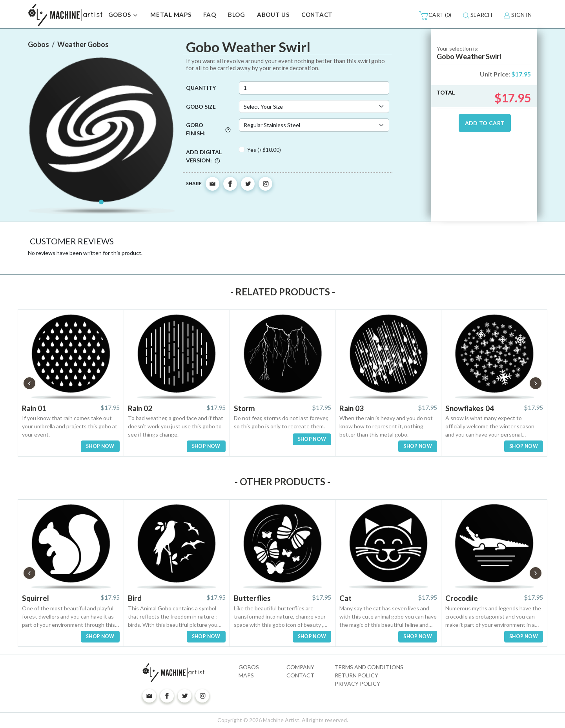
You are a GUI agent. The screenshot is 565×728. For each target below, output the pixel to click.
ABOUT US (273, 15)
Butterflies (252, 598)
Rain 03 (352, 408)
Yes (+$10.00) (264, 150)
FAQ (210, 15)
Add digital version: (204, 156)
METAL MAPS (171, 15)
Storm (244, 408)
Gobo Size (201, 106)
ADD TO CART (485, 123)
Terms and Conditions (369, 667)
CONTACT (317, 15)
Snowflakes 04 (470, 408)
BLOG (237, 15)
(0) (435, 15)
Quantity (201, 88)
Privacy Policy (357, 683)
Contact (300, 675)
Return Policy (356, 675)
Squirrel (36, 598)
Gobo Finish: (208, 129)
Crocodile (462, 598)
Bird (135, 598)
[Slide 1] (101, 202)
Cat (345, 598)
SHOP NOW (100, 446)
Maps (246, 675)
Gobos (249, 667)
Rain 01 (34, 408)
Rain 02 (140, 408)
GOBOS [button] (124, 15)
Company (300, 667)
